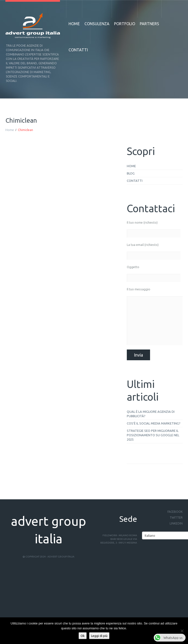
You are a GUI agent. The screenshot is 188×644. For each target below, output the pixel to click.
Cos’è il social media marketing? (154, 423)
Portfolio (125, 24)
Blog (131, 173)
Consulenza (97, 24)
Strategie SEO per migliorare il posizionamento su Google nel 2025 (153, 435)
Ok (83, 636)
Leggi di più (99, 636)
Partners (149, 24)
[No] (182, 631)
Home (74, 24)
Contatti (78, 50)
